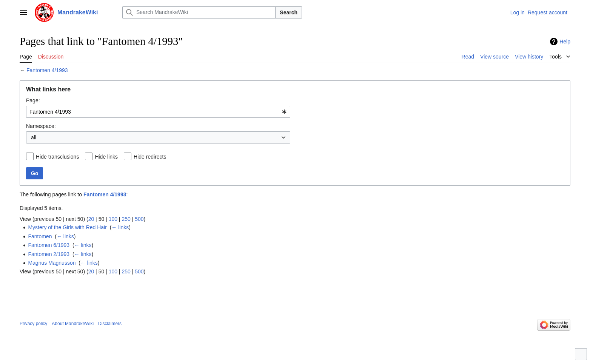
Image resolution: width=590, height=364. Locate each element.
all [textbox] (34, 137)
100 (113, 219)
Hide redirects (150, 157)
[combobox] (158, 112)
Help (565, 42)
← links (120, 227)
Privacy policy (33, 324)
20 (91, 219)
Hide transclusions (57, 157)
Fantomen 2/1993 (49, 254)
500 (139, 219)
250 (126, 219)
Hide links (106, 157)
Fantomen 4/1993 (47, 70)
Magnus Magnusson (52, 263)
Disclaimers (110, 324)
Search (289, 12)
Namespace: (41, 126)
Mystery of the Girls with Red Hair (67, 227)
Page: (33, 100)
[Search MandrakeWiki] (199, 12)
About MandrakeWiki (73, 324)
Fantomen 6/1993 (49, 245)
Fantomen (40, 236)
